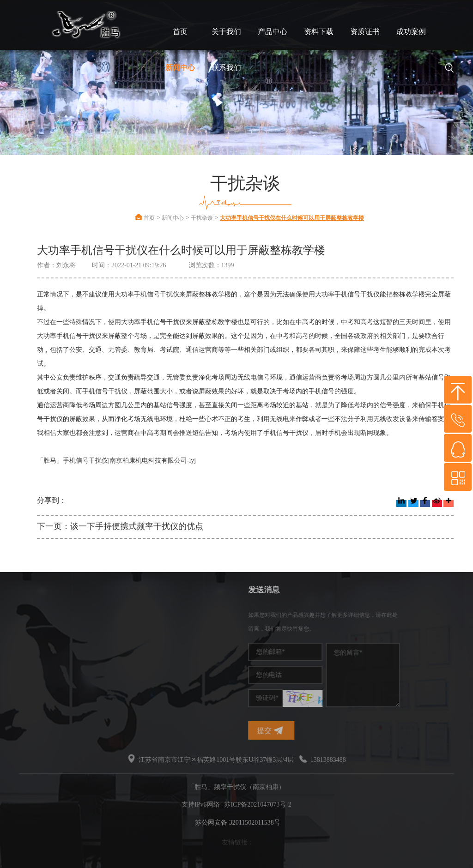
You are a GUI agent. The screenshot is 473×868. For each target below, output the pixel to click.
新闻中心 (180, 68)
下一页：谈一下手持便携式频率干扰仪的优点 (120, 526)
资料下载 (319, 32)
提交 (316, 731)
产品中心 (273, 32)
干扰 (21, 656)
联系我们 (226, 68)
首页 (180, 32)
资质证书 (365, 32)
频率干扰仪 (31, 615)
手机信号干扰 (34, 629)
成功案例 (411, 32)
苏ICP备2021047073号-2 (258, 805)
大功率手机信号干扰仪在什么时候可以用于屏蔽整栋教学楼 (292, 218)
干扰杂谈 (202, 218)
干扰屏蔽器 (31, 642)
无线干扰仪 (31, 670)
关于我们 (226, 32)
